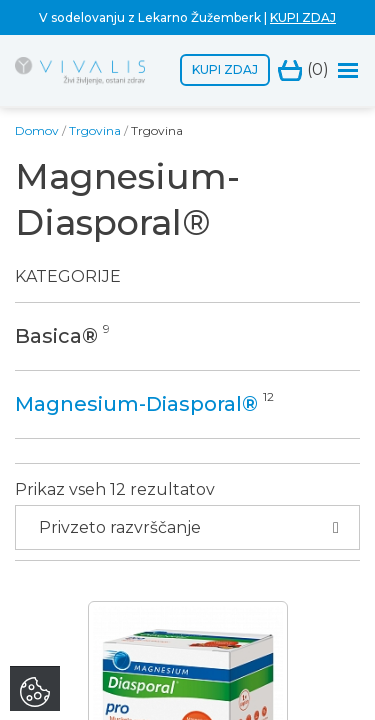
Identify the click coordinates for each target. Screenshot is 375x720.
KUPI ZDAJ (303, 17)
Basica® (56, 336)
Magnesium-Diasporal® (136, 404)
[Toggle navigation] (348, 70)
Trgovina (95, 130)
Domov (37, 130)
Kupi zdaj (225, 69)
